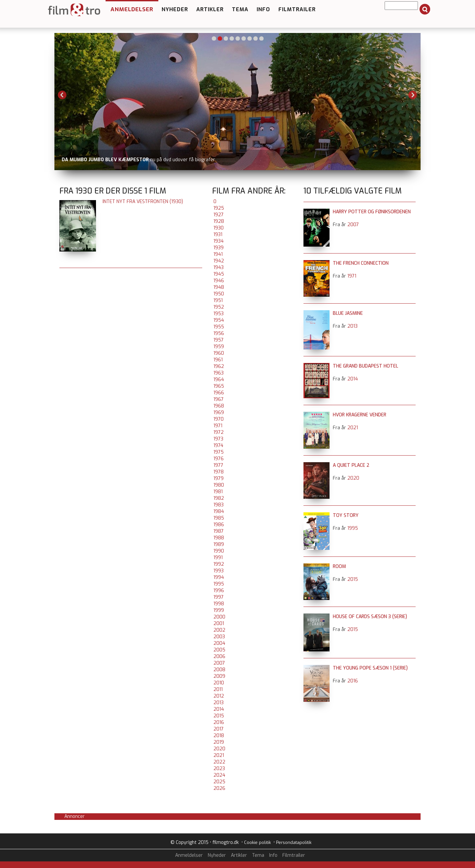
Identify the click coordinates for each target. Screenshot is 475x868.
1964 (219, 380)
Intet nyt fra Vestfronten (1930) (143, 202)
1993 (219, 571)
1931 (218, 235)
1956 (219, 333)
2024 (219, 775)
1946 (219, 281)
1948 (219, 287)
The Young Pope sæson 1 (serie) (370, 668)
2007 (219, 663)
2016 (219, 722)
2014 (219, 709)
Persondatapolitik (294, 842)
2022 (219, 762)
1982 (219, 498)
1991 (218, 558)
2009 (219, 676)
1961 (218, 360)
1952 (219, 307)
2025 (219, 782)
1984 (219, 511)
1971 (218, 426)
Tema (240, 9)
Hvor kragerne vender (360, 415)
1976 (219, 459)
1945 (219, 274)
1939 (219, 248)
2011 (218, 689)
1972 (219, 432)
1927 (219, 215)
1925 (219, 208)
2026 (219, 788)
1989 (219, 544)
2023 (219, 769)
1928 (219, 221)
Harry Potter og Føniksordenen (372, 212)
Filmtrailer (297, 9)
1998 (219, 604)
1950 (219, 294)
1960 (219, 353)
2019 (219, 742)
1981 (218, 492)
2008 (219, 670)
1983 (219, 505)
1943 (219, 268)
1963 (219, 373)
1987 (219, 531)
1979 (219, 479)
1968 (219, 406)
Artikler (210, 9)
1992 (219, 564)
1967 (219, 399)
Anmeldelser (132, 9)
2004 (219, 643)
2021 (219, 755)
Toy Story (346, 515)
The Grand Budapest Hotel (365, 366)
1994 (219, 577)
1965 (219, 386)
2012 (219, 696)
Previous (62, 95)
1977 (218, 465)
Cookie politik (257, 842)
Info (263, 9)
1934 (219, 241)
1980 (219, 485)
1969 (219, 413)
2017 (219, 729)
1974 (218, 446)
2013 (219, 703)
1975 (219, 452)
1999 (219, 610)
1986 (219, 525)
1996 (219, 591)
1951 (218, 300)
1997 (219, 597)
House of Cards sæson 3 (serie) (370, 617)
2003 (219, 637)
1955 (219, 327)
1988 (219, 538)
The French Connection (361, 263)
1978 (219, 472)
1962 (219, 366)
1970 (219, 419)
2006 (219, 657)
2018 (219, 736)
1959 (219, 347)
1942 (219, 261)
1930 (219, 228)
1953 (219, 314)
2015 (219, 716)
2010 (219, 683)
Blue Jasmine (348, 313)
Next (413, 95)
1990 (219, 551)
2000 (219, 617)
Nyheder (175, 9)
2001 (219, 624)
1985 (219, 518)
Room (339, 567)
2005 (219, 650)
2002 (219, 630)
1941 (218, 254)
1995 (219, 584)
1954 (219, 320)
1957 (219, 340)
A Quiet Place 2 (351, 465)
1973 (218, 439)
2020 (219, 749)
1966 (219, 393)
